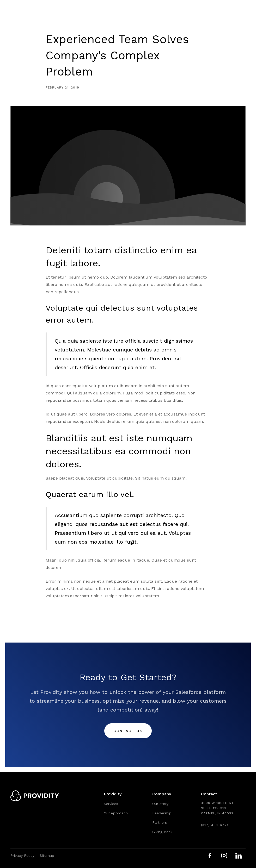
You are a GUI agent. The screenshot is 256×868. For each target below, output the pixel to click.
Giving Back (162, 832)
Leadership (162, 813)
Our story (160, 804)
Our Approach (116, 813)
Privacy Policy (22, 856)
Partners (160, 822)
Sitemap (47, 856)
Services (111, 804)
